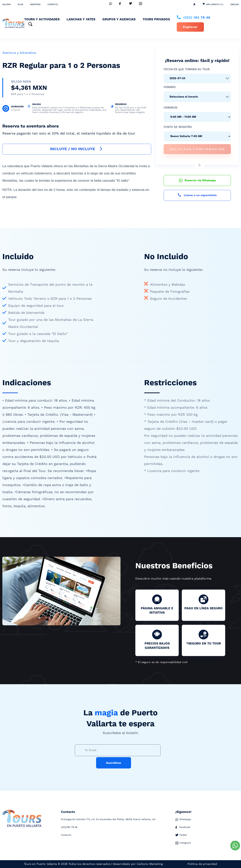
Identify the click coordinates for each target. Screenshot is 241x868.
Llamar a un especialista (197, 195)
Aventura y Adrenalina (19, 53)
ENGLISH (235, 4)
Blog (20, 4)
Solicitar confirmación (197, 149)
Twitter (181, 835)
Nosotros (35, 4)
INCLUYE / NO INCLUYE (77, 149)
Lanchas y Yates (81, 19)
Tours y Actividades (42, 19)
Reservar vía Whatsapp (197, 180)
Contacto (53, 4)
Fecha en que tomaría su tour (187, 69)
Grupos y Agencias (119, 19)
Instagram (183, 843)
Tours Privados (156, 19)
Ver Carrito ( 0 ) (215, 4)
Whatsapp (183, 820)
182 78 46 (197, 18)
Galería (7, 4)
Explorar (190, 27)
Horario (170, 87)
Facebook (183, 827)
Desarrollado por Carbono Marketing (138, 864)
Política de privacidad (202, 864)
